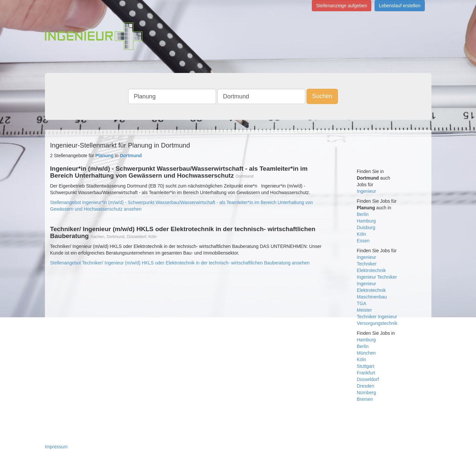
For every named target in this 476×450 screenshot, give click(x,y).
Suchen (322, 96)
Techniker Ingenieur (377, 317)
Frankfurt (366, 373)
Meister (364, 310)
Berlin (363, 214)
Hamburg (366, 221)
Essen (363, 241)
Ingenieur (366, 191)
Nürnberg (366, 393)
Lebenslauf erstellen (400, 6)
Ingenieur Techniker (377, 277)
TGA (362, 303)
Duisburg (366, 227)
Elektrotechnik (371, 270)
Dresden (366, 386)
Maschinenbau (372, 297)
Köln (361, 234)
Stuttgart (366, 366)
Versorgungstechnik (377, 323)
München (366, 353)
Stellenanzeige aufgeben (342, 6)
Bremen (365, 399)
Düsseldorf (368, 379)
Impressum (56, 447)
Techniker (367, 264)
